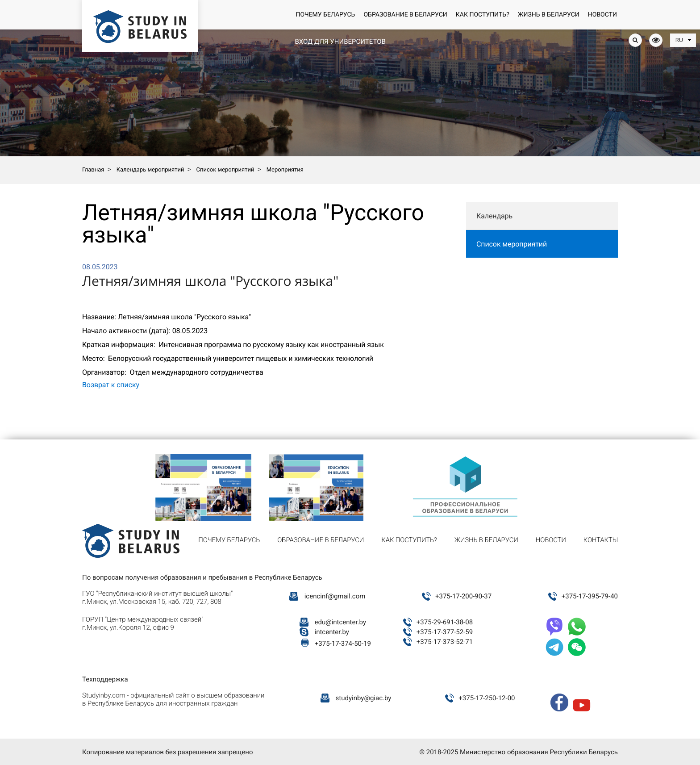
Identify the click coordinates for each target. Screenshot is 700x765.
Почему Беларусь (325, 15)
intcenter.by (332, 632)
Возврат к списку (111, 385)
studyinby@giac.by (364, 698)
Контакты (601, 540)
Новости (602, 15)
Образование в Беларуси (405, 15)
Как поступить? (483, 15)
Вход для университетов (340, 42)
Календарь (494, 216)
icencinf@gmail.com (335, 596)
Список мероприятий (512, 244)
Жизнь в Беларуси (549, 15)
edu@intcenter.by (341, 622)
